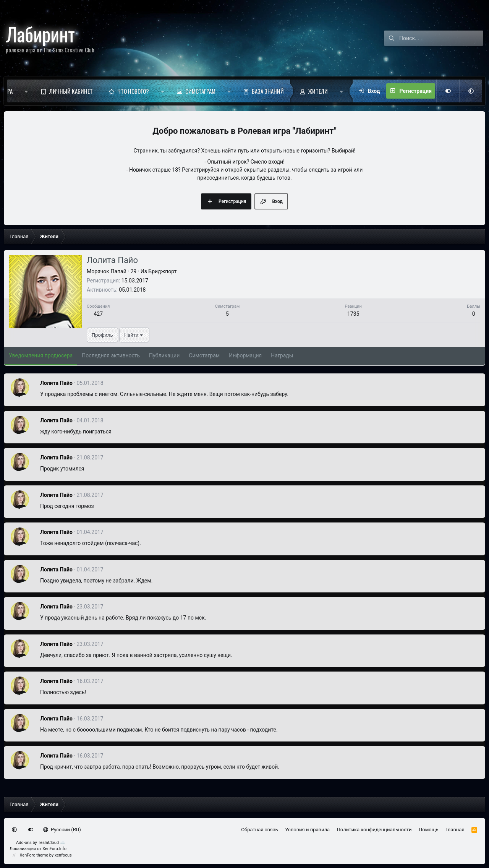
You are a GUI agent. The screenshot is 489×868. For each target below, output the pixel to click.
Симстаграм (200, 91)
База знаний (268, 91)
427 (98, 314)
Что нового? (133, 91)
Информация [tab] (245, 355)
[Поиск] (441, 38)
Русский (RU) (62, 830)
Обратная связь (260, 830)
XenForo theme (34, 855)
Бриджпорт (162, 271)
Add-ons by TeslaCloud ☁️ (41, 843)
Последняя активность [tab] (111, 355)
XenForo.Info (54, 849)
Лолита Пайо (56, 383)
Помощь (429, 830)
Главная (455, 830)
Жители (318, 91)
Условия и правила (307, 830)
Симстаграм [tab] (204, 355)
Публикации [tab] (164, 355)
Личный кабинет (71, 91)
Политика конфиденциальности (374, 830)
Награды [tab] (282, 355)
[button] (26, 91)
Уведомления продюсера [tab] (41, 355)
